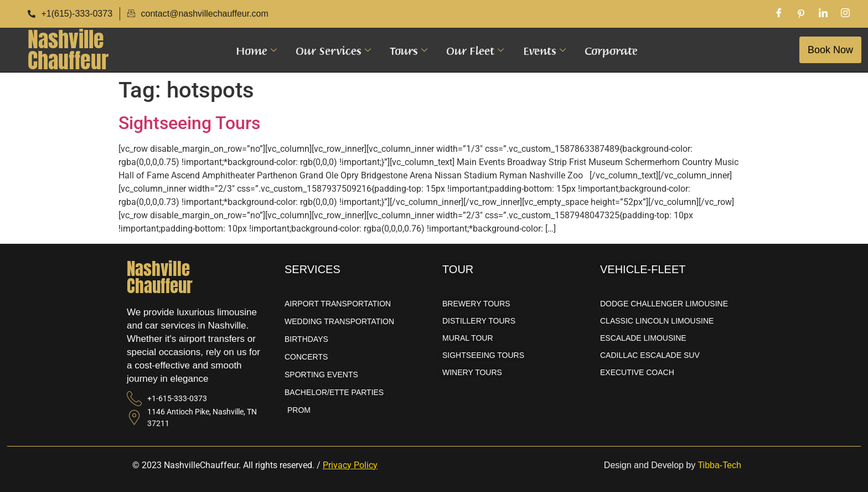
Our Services (333, 50)
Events (544, 50)
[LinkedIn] (823, 14)
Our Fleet (475, 50)
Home (256, 50)
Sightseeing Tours (189, 123)
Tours (409, 50)
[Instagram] (845, 14)
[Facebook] (779, 14)
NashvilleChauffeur (68, 50)
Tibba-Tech (719, 465)
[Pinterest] (801, 14)
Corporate (611, 50)
